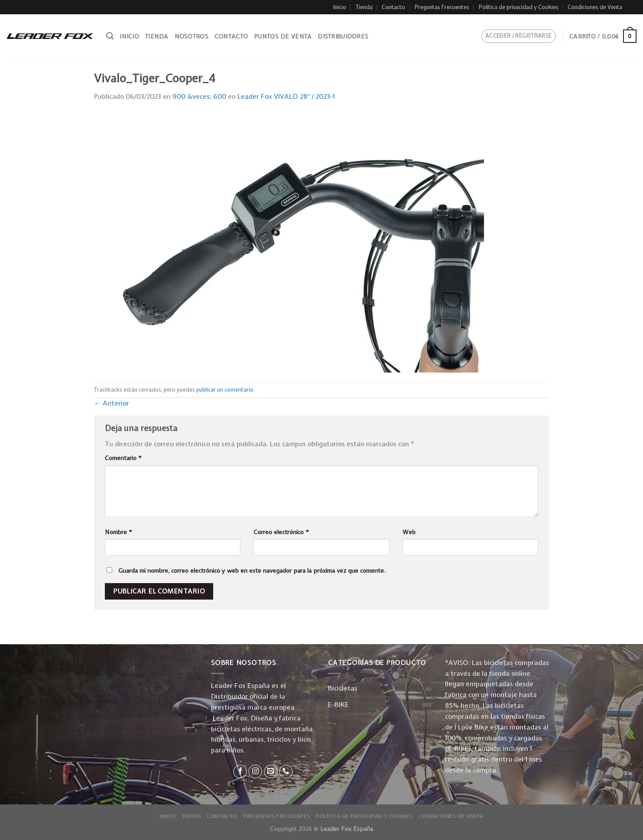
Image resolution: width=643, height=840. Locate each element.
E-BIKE (338, 705)
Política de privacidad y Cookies (519, 7)
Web (409, 532)
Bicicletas (343, 688)
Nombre (119, 532)
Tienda (364, 7)
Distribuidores (343, 36)
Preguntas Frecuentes (442, 7)
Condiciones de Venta (595, 7)
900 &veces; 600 (199, 96)
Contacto (393, 7)
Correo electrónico (281, 532)
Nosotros (192, 36)
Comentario (123, 458)
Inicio (340, 7)
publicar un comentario (225, 390)
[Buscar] (110, 36)
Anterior (112, 403)
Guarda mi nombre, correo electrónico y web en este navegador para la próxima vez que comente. (252, 571)
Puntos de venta (283, 36)
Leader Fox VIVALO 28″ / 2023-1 (286, 96)
